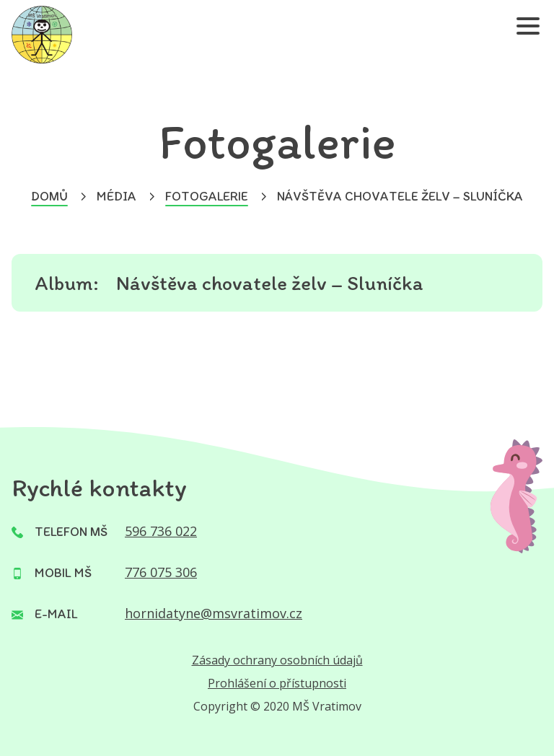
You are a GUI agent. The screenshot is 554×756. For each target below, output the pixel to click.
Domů (49, 196)
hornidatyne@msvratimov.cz (214, 613)
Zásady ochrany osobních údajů (277, 660)
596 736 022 (161, 531)
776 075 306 (161, 572)
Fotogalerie (207, 196)
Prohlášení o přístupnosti (277, 683)
